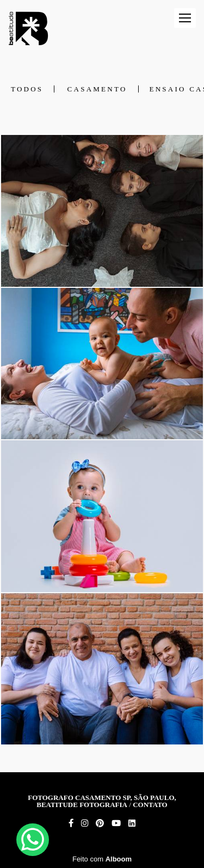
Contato (150, 805)
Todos (27, 89)
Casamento (97, 89)
